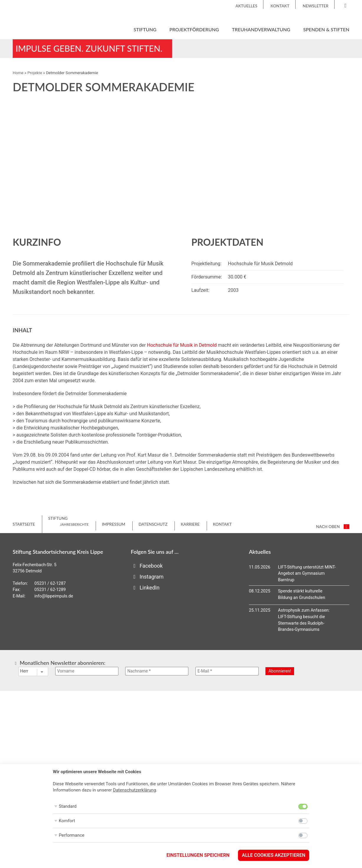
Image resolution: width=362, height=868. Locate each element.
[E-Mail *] (227, 671)
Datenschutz (153, 524)
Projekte (35, 73)
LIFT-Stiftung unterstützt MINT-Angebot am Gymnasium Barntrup (307, 574)
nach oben (333, 527)
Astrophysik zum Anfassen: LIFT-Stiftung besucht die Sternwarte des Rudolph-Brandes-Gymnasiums (304, 620)
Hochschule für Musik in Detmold (182, 345)
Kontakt (280, 6)
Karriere (190, 524)
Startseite (24, 524)
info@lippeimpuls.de (54, 596)
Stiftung (145, 29)
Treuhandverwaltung (261, 29)
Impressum (114, 524)
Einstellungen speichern (198, 855)
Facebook (147, 566)
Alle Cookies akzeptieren (274, 855)
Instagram (147, 577)
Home (18, 73)
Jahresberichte (74, 524)
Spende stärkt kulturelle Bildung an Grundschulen (302, 594)
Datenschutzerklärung (135, 790)
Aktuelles (247, 6)
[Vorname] (87, 671)
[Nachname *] (157, 671)
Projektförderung (194, 29)
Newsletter (315, 6)
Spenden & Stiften (326, 29)
